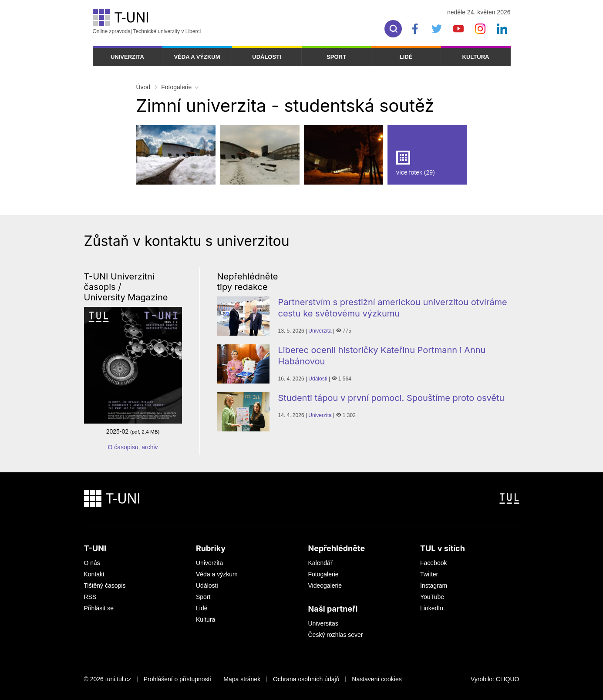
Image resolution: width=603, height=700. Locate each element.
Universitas (323, 623)
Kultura (476, 57)
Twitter (429, 574)
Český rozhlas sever (336, 635)
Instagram (434, 586)
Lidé (406, 57)
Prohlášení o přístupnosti (177, 679)
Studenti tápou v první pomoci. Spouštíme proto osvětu (391, 398)
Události (266, 57)
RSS (90, 597)
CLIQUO (508, 679)
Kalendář (320, 563)
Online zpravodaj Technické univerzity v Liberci (147, 22)
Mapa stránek (242, 679)
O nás (92, 563)
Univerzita (127, 57)
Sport (336, 57)
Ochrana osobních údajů (306, 679)
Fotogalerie (176, 87)
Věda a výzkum (197, 57)
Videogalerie (325, 586)
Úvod (143, 87)
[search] (393, 29)
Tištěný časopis (105, 586)
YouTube (432, 597)
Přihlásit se (99, 608)
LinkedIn (432, 608)
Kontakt (94, 574)
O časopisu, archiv (133, 447)
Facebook (433, 563)
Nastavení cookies (377, 679)
